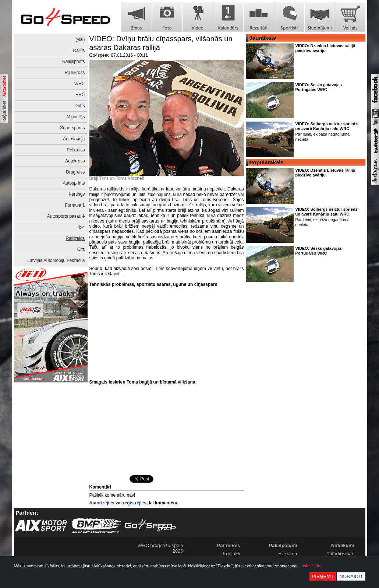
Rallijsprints (73, 62)
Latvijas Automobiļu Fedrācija (56, 260)
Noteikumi (343, 545)
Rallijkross (75, 73)
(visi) (80, 39)
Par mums (229, 545)
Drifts (80, 106)
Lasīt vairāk (310, 566)
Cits (81, 249)
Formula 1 (75, 205)
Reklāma (288, 554)
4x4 (81, 227)
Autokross (75, 161)
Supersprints (72, 128)
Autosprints (74, 183)
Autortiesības (340, 554)
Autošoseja (74, 139)
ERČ (80, 95)
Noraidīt (351, 576)
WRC (80, 84)
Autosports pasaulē (66, 216)
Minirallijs (76, 117)
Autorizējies (102, 503)
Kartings (77, 194)
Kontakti (232, 554)
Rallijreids (75, 238)
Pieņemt (323, 576)
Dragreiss (75, 172)
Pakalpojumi (283, 545)
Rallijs (79, 50)
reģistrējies (135, 503)
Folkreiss (76, 150)
